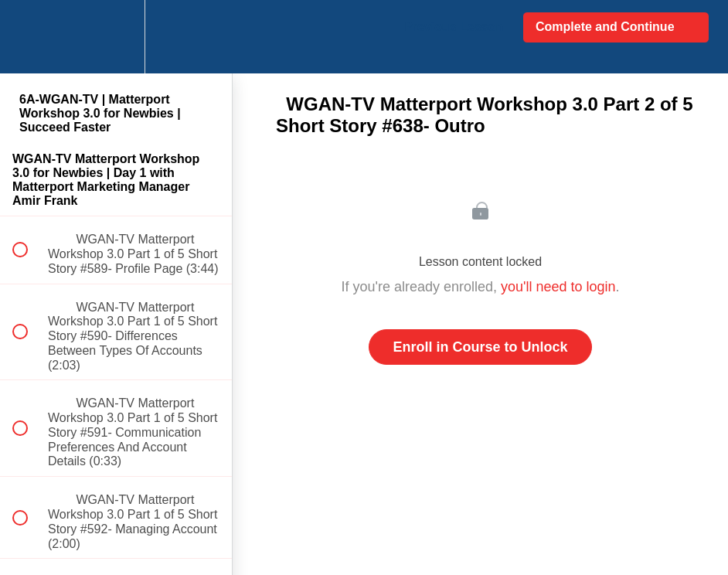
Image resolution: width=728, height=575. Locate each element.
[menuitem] (116, 37)
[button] (29, 37)
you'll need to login (558, 287)
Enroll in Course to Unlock (480, 347)
